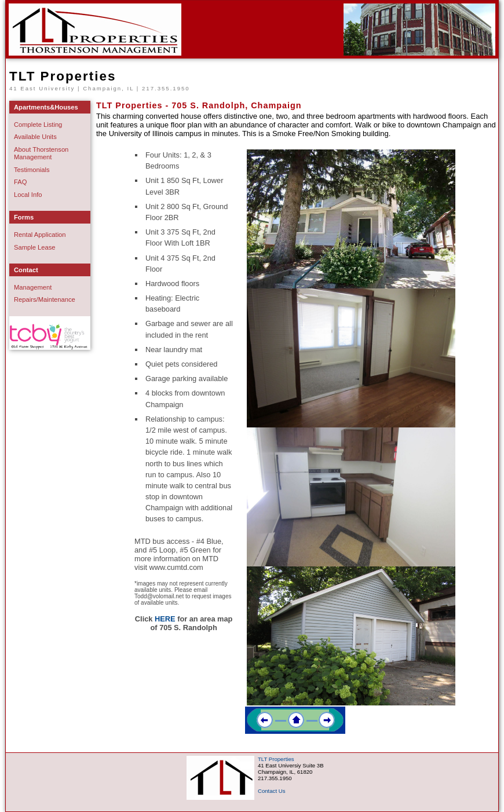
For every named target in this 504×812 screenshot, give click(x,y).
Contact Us (271, 791)
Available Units (35, 137)
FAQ (20, 182)
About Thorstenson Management (41, 153)
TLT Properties (63, 76)
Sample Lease (35, 247)
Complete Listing (38, 125)
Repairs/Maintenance (45, 299)
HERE (165, 619)
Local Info (28, 195)
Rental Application (40, 235)
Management (33, 287)
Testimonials (32, 170)
